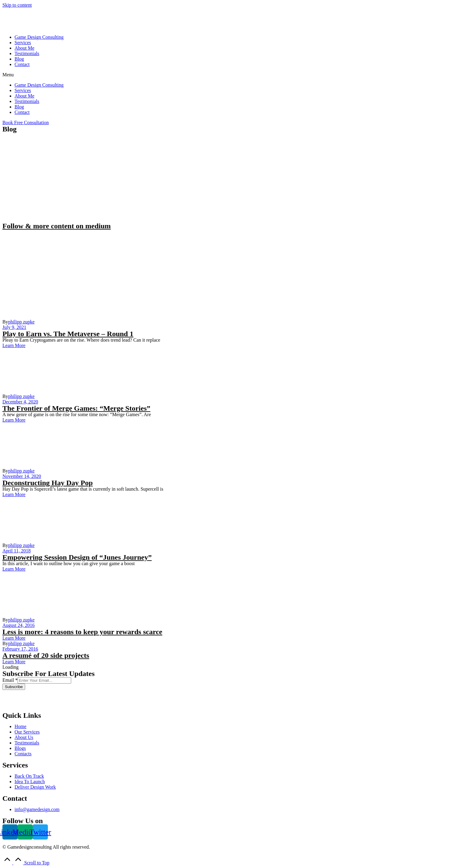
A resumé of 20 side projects (46, 655)
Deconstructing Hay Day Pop (48, 483)
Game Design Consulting (39, 37)
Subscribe (14, 687)
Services (23, 43)
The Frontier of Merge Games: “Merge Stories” (76, 408)
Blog (19, 59)
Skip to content (17, 5)
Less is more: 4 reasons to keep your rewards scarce (82, 632)
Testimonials (27, 53)
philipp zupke (22, 322)
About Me (24, 48)
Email (10, 680)
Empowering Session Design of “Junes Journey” (77, 557)
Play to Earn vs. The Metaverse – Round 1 (68, 334)
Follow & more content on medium (57, 226)
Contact (22, 64)
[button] (237, 75)
